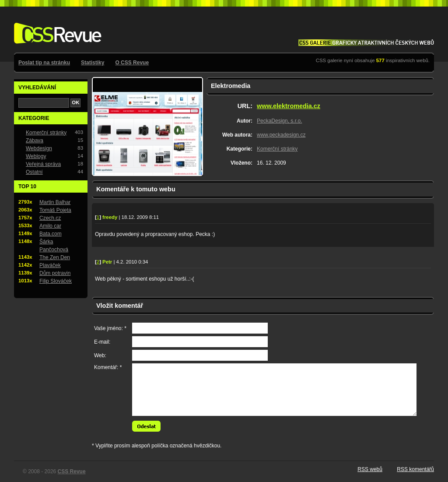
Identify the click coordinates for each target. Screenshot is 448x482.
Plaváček (50, 265)
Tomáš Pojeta (55, 210)
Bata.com (51, 234)
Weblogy (36, 156)
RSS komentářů (415, 469)
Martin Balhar (55, 202)
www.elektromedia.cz (289, 106)
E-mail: (102, 342)
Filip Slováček (56, 281)
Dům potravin (55, 273)
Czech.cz (50, 218)
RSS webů (370, 469)
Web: (100, 355)
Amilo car (50, 226)
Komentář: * (108, 367)
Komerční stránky (277, 149)
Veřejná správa (43, 164)
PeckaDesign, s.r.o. (279, 121)
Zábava (35, 141)
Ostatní (34, 172)
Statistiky (93, 63)
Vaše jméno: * (110, 328)
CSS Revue (56, 27)
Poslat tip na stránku (44, 63)
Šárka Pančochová (54, 246)
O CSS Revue (132, 63)
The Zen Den (55, 257)
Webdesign (39, 148)
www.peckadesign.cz (281, 135)
